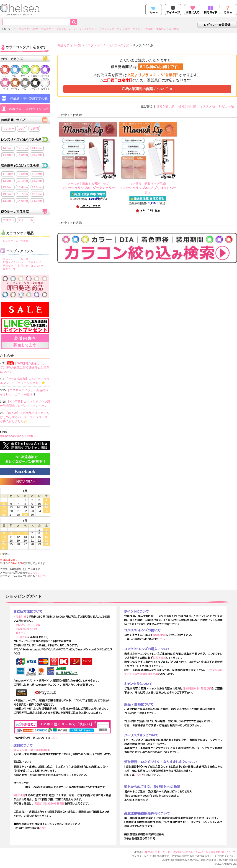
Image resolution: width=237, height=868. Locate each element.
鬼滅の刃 (161, 29)
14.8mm (22, 155)
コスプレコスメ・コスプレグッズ (107, 45)
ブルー (15, 75)
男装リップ (9, 266)
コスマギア (47, 29)
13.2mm (37, 181)
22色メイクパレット (14, 262)
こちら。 (35, 573)
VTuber (149, 29)
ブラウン (15, 88)
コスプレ (8, 220)
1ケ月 (22, 129)
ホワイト (45, 88)
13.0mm (8, 181)
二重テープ (35, 262)
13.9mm (8, 201)
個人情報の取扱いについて (221, 852)
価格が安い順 (165, 106)
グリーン (25, 75)
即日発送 (174, 29)
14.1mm (22, 148)
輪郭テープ (9, 269)
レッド (5, 75)
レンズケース (10, 241)
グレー (25, 88)
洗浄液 (24, 241)
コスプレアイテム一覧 (15, 259)
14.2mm (37, 148)
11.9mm (8, 174)
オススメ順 (207, 106)
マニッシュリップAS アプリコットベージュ (148, 188)
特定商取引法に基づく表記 (188, 852)
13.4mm (22, 187)
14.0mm (8, 148)
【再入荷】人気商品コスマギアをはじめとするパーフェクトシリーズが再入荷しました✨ (25, 417)
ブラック (35, 88)
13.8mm (37, 194)
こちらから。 (43, 576)
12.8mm (37, 174)
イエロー (35, 74)
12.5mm (22, 174)
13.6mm (8, 194)
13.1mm (22, 181)
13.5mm (37, 187)
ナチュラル (26, 220)
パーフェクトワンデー (87, 29)
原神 (127, 29)
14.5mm (8, 155)
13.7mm (22, 194)
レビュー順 (226, 106)
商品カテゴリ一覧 (69, 45)
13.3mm (8, 187)
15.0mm (37, 155)
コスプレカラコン (112, 29)
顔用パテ (23, 266)
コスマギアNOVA (29, 29)
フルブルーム (64, 29)
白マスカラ (37, 266)
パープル (45, 74)
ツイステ (137, 29)
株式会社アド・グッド (157, 852)
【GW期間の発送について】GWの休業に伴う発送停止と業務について (25, 367)
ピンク (5, 88)
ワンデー (8, 129)
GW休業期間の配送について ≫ (147, 89)
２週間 (34, 129)
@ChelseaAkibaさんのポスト (19, 436)
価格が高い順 (187, 106)
